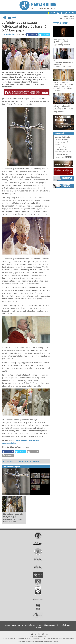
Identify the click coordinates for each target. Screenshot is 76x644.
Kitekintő (41, 625)
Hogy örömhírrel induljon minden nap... (62, 121)
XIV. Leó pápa (9, 34)
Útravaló (58, 139)
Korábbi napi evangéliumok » (64, 127)
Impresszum (22, 642)
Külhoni (32, 625)
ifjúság (58, 144)
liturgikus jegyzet (61, 142)
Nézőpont (66, 625)
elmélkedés (66, 137)
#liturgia (22, 461)
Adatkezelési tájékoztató (51, 642)
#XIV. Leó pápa (33, 461)
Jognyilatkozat (39, 642)
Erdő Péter (66, 139)
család (68, 157)
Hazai (14, 625)
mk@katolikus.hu (55, 638)
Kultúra (38, 627)
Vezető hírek (60, 23)
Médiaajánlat (30, 642)
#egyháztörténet (10, 461)
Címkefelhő (59, 133)
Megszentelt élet (53, 625)
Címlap (7, 625)
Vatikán (58, 137)
